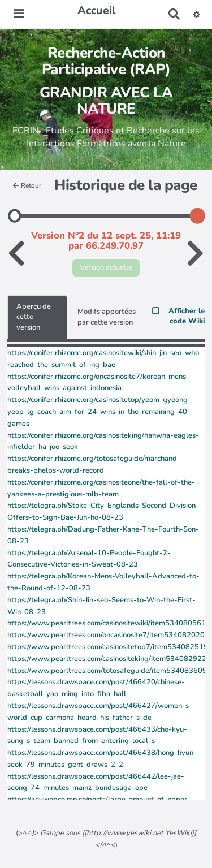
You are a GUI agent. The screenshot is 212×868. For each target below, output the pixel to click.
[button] (196, 14)
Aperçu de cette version (34, 317)
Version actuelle (106, 267)
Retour (27, 185)
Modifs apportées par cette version (107, 317)
